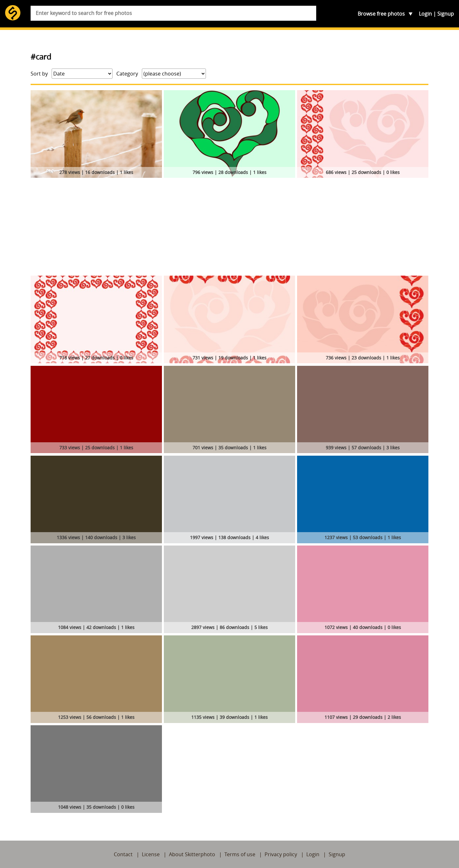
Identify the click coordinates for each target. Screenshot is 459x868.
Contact (123, 854)
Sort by (39, 74)
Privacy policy (281, 854)
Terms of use (240, 854)
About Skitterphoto (192, 854)
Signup (446, 14)
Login (425, 14)
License (151, 854)
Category (127, 74)
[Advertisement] (229, 228)
